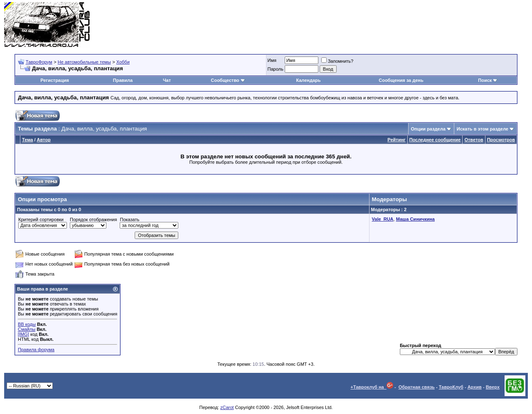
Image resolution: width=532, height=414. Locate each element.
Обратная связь (417, 387)
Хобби (123, 62)
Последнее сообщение (435, 140)
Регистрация (55, 80)
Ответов (474, 140)
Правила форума (36, 350)
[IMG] (23, 334)
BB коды (27, 324)
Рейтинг (396, 140)
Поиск (488, 80)
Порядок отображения (93, 219)
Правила (123, 80)
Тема (27, 140)
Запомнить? (337, 61)
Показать (129, 219)
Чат (167, 80)
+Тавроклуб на (372, 387)
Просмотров (501, 140)
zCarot (227, 407)
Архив (475, 387)
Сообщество (228, 80)
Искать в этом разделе (483, 129)
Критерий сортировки (41, 219)
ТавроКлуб (451, 387)
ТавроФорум (39, 62)
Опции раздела (428, 129)
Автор (44, 140)
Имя (272, 60)
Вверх (493, 387)
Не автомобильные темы (84, 62)
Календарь (308, 80)
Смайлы (27, 329)
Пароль (276, 69)
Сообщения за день (401, 80)
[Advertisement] (377, 25)
